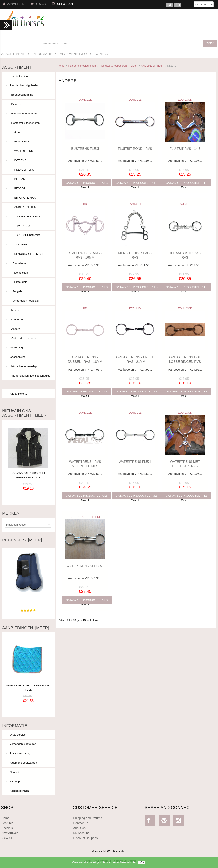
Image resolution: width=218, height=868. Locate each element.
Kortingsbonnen (17, 791)
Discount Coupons (85, 838)
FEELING (135, 308)
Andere (28, 329)
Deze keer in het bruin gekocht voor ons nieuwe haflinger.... (28, 598)
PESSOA (28, 188)
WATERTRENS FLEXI (135, 462)
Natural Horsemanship (28, 366)
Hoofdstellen (28, 273)
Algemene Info (73, 54)
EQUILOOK (185, 100)
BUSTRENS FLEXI (85, 149)
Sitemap (13, 781)
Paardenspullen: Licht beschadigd (28, 377)
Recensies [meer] (22, 540)
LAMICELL (85, 100)
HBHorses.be (118, 851)
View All (7, 838)
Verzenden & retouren (21, 744)
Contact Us (81, 823)
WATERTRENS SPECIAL (85, 566)
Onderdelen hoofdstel (28, 301)
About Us (79, 828)
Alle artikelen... (17, 394)
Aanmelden (14, 4)
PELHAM (28, 179)
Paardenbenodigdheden (82, 66)
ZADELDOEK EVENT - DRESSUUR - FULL (28, 685)
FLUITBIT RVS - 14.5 (185, 149)
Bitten (134, 66)
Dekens (28, 104)
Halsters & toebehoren (28, 114)
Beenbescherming (28, 95)
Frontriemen (28, 263)
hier (134, 864)
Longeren (28, 320)
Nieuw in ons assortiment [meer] (25, 413)
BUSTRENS (28, 142)
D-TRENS (28, 160)
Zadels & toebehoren (28, 338)
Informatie (42, 54)
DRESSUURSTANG (28, 235)
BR (85, 204)
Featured (7, 823)
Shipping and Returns (88, 818)
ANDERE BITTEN (151, 66)
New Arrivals (10, 833)
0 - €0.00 (38, 4)
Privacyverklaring (18, 753)
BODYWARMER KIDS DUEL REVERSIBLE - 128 (28, 475)
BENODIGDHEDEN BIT (28, 254)
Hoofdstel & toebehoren (113, 66)
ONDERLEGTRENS (28, 217)
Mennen (28, 310)
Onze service (16, 735)
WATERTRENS (28, 151)
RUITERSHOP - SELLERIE (85, 517)
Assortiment (13, 54)
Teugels (28, 291)
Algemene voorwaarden (22, 763)
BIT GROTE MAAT (28, 198)
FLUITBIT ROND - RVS (135, 149)
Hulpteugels (28, 282)
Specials (7, 828)
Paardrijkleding (28, 76)
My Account (81, 833)
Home (61, 66)
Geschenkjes (28, 357)
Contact (102, 54)
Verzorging (28, 348)
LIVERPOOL (28, 226)
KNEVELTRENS (28, 170)
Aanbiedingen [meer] (26, 628)
